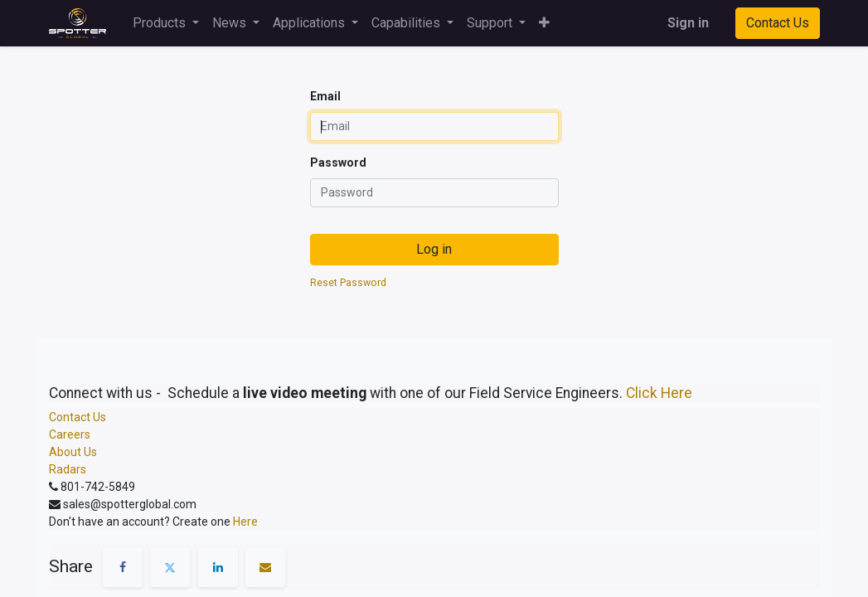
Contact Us (778, 23)
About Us (73, 452)
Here (245, 522)
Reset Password (348, 283)
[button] (544, 23)
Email (325, 96)
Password (338, 163)
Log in (434, 249)
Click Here (659, 393)
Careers (70, 434)
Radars (68, 469)
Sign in (688, 23)
